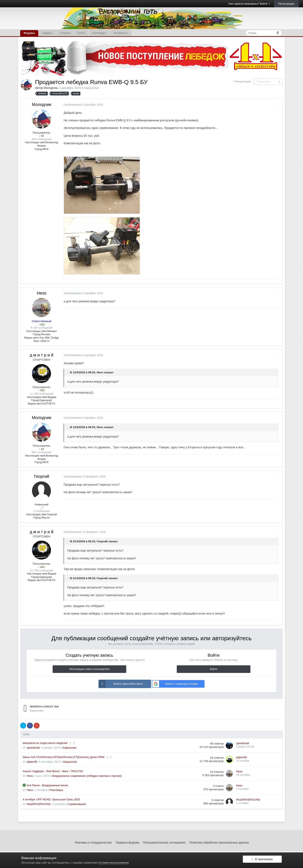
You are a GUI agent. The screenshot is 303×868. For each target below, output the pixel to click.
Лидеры (47, 33)
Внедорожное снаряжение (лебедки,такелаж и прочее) (87, 776)
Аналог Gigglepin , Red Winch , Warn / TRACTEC (53, 771)
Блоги (81, 33)
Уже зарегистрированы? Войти (249, 4)
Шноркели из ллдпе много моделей (45, 743)
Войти (214, 669)
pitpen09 (32, 762)
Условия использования (113, 863)
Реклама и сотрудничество (93, 843)
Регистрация (286, 4)
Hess (42, 293)
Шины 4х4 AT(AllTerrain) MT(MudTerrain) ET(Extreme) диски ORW (64, 757)
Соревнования (77, 804)
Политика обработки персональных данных (219, 843)
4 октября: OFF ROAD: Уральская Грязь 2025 (51, 799)
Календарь (99, 33)
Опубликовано (82, 105)
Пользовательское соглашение (164, 843)
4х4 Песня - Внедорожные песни (47, 785)
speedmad (33, 748)
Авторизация (243, 81)
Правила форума (127, 843)
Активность (121, 33)
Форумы (29, 33)
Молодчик (51, 88)
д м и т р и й (42, 355)
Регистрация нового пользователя (89, 669)
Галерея (65, 33)
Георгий (42, 476)
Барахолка (91, 88)
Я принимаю (262, 860)
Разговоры (57, 790)
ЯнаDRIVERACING (39, 804)
